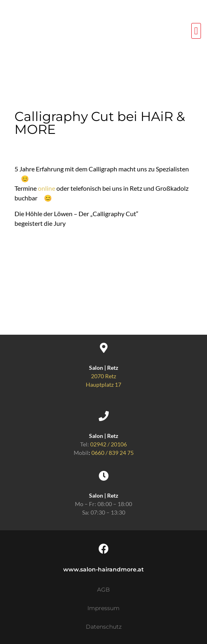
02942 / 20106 (109, 444)
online (47, 188)
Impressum (103, 608)
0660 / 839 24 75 (113, 453)
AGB (103, 590)
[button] (196, 31)
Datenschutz (104, 627)
